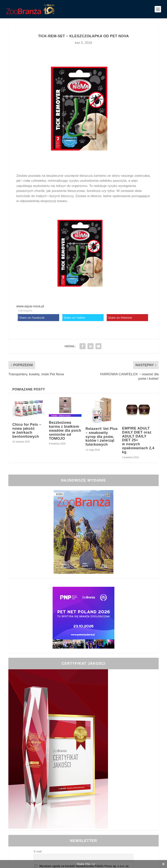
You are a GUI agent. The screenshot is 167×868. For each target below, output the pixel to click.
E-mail (38, 851)
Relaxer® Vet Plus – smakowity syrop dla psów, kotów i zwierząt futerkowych (102, 437)
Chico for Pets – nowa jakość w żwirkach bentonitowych (27, 430)
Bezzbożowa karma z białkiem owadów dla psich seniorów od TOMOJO (65, 430)
